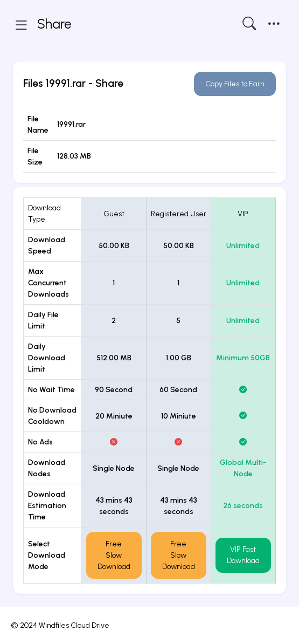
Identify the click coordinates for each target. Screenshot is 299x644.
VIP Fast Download (243, 555)
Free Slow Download (114, 555)
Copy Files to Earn (235, 84)
